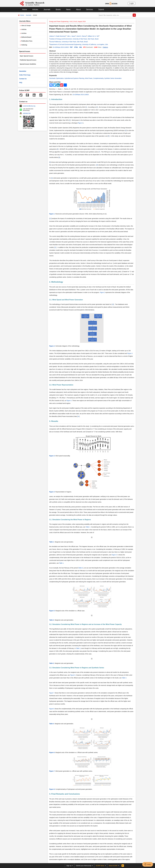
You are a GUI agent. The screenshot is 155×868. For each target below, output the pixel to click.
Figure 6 (73, 675)
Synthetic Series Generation (113, 78)
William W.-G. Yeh (93, 36)
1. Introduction (56, 99)
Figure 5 (114, 555)
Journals (47, 10)
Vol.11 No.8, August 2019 (78, 21)
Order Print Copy (25, 75)
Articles (35, 10)
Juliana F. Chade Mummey (57, 36)
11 (52, 178)
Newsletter (23, 71)
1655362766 (27, 113)
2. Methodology (56, 282)
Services (90, 10)
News (68, 10)
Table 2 (81, 568)
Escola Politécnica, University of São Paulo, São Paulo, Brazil (69, 42)
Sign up (69, 866)
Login (132, 3)
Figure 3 (130, 353)
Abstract (52, 51)
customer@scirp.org (29, 106)
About (78, 10)
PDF (71, 47)
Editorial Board (26, 37)
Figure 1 (80, 123)
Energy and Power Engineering (59, 21)
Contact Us (23, 79)
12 (50, 218)
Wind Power (89, 78)
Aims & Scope (26, 26)
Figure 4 (69, 401)
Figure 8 (52, 709)
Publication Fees (27, 41)
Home (25, 10)
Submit (101, 10)
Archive (24, 33)
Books (58, 10)
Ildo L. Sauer (71, 36)
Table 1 (88, 527)
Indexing (24, 45)
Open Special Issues (26, 56)
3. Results (54, 421)
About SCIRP (113, 866)
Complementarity (98, 78)
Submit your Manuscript (84, 866)
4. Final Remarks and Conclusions (65, 794)
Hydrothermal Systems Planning (74, 78)
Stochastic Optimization (56, 78)
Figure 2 (102, 292)
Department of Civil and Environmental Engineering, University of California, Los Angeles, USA (79, 44)
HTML (76, 47)
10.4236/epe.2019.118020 (61, 47)
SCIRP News (100, 866)
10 (97, 165)
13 (55, 247)
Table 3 (78, 648)
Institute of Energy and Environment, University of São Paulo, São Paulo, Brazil (74, 39)
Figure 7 (52, 693)
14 (78, 416)
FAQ (21, 83)
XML (81, 47)
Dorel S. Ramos (81, 36)
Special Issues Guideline (28, 64)
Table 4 (124, 678)
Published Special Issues (28, 60)
